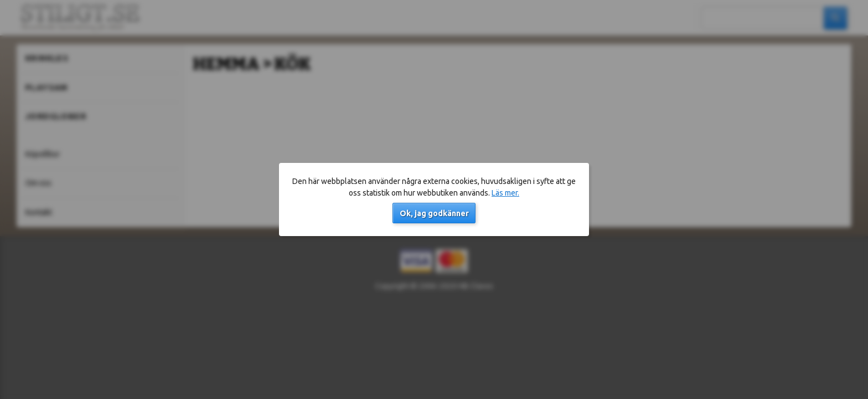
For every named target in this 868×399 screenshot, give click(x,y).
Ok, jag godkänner (434, 213)
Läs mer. (505, 193)
